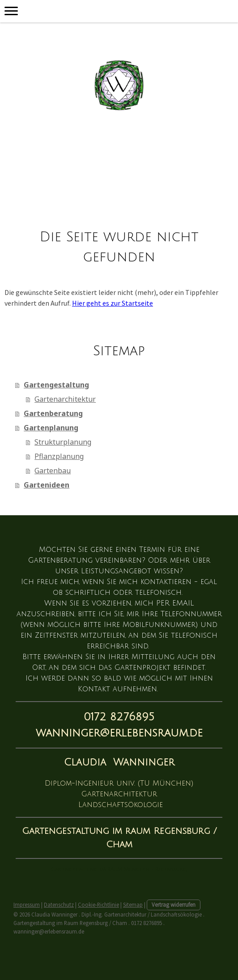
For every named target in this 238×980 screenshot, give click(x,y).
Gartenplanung (51, 428)
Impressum (27, 904)
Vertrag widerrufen (174, 904)
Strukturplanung (63, 442)
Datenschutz (59, 904)
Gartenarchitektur (65, 399)
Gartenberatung (53, 413)
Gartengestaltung (56, 385)
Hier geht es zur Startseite (113, 303)
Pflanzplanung (59, 456)
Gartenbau (53, 471)
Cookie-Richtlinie (98, 904)
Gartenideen (47, 485)
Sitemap (133, 904)
